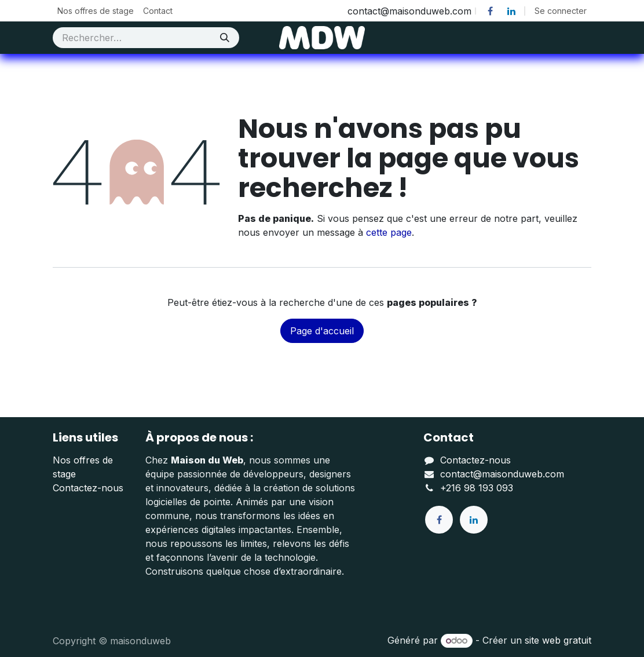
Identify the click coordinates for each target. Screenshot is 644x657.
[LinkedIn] (511, 11)
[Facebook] (490, 11)
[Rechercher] (225, 38)
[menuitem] (96, 11)
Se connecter (561, 11)
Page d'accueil (322, 331)
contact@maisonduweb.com (502, 474)
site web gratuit (558, 640)
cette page (389, 232)
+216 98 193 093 (477, 488)
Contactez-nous (88, 488)
